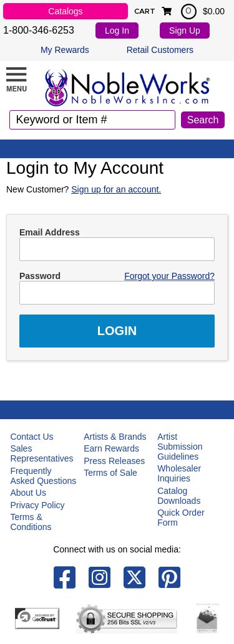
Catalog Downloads (179, 496)
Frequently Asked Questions (43, 476)
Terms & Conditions (31, 522)
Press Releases (114, 461)
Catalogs (65, 11)
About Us (28, 493)
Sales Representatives (41, 453)
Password (40, 276)
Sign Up (185, 31)
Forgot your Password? (169, 276)
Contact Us (32, 437)
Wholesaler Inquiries (179, 473)
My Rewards (65, 50)
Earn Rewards (111, 448)
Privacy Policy (37, 505)
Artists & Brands (115, 437)
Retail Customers (160, 50)
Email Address (50, 232)
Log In (117, 31)
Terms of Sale (110, 473)
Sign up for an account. (116, 189)
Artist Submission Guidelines (180, 447)
